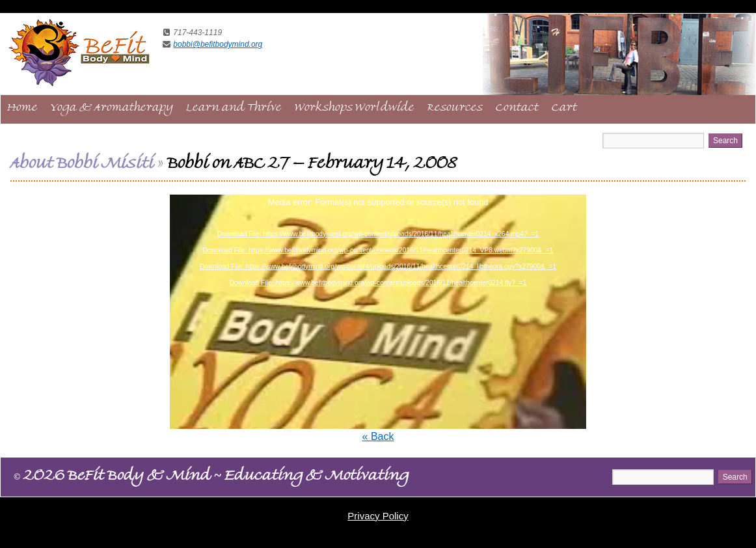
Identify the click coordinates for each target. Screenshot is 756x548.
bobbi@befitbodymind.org (218, 44)
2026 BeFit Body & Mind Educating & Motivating (211, 478)
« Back (378, 436)
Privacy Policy (378, 516)
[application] (378, 312)
